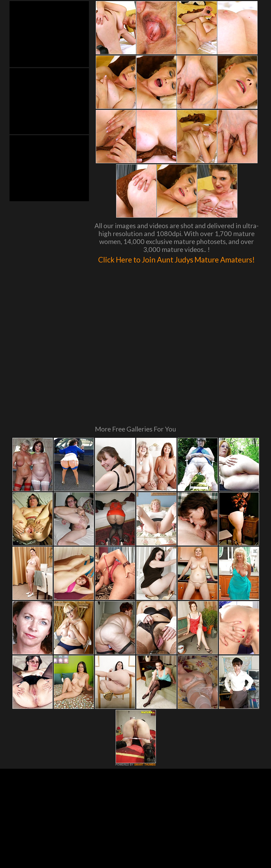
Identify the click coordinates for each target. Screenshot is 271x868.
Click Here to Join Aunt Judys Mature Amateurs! (177, 264)
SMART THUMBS (145, 704)
